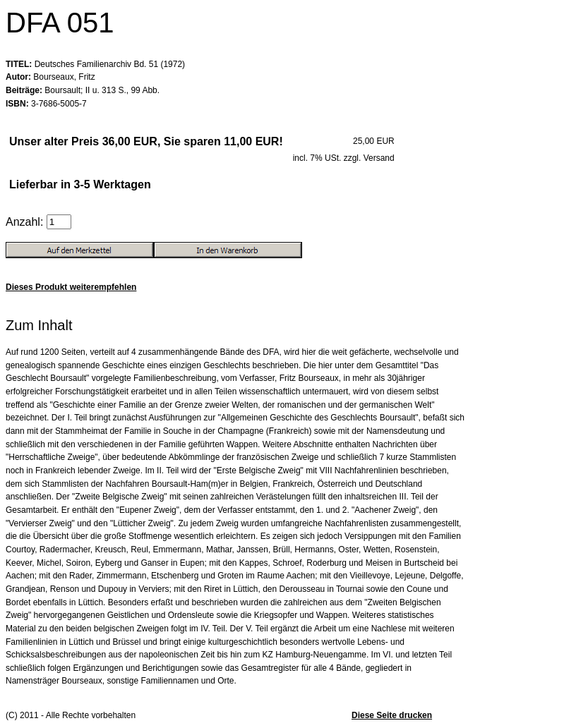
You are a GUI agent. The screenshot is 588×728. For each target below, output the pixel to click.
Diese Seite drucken (392, 715)
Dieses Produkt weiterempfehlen (71, 287)
